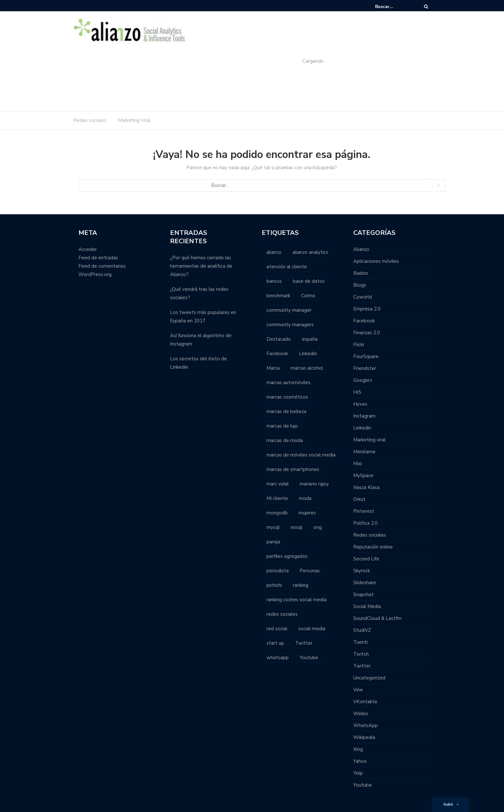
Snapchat (364, 595)
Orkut (359, 499)
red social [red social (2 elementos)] (277, 629)
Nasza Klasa (366, 487)
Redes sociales (90, 120)
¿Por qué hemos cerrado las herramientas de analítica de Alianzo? (201, 266)
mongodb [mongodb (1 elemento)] (277, 513)
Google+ (363, 380)
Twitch (361, 654)
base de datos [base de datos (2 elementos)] (309, 281)
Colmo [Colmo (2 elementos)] (308, 296)
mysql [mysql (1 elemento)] (273, 527)
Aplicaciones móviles (376, 261)
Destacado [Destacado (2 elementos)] (279, 339)
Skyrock (362, 571)
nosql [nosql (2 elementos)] (297, 527)
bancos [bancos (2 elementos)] (274, 281)
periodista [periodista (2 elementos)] (278, 571)
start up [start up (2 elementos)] (275, 643)
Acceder (88, 249)
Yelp (358, 773)
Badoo (361, 273)
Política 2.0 (365, 523)
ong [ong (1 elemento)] (318, 527)
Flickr (359, 345)
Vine (358, 690)
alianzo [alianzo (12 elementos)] (274, 252)
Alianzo (361, 249)
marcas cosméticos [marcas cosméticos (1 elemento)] (287, 397)
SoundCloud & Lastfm (377, 618)
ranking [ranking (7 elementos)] (301, 585)
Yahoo (360, 761)
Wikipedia (364, 737)
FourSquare (366, 356)
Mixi (358, 464)
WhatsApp (365, 725)
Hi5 (357, 392)
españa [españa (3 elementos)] (310, 339)
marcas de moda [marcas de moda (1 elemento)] (285, 440)
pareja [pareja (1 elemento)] (273, 542)
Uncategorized (369, 678)
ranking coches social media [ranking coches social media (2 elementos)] (297, 600)
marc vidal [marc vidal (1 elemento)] (278, 484)
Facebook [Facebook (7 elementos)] (277, 354)
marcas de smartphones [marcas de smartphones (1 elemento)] (293, 469)
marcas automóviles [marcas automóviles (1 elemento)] (288, 383)
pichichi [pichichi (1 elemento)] (274, 585)
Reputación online (373, 547)
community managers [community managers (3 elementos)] (290, 325)
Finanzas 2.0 (367, 333)
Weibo (361, 714)
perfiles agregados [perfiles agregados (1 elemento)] (287, 556)
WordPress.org (95, 274)
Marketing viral (369, 440)
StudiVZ (362, 630)
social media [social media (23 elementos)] (312, 629)
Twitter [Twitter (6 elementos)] (304, 643)
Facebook (364, 321)
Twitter (362, 666)
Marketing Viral (134, 120)
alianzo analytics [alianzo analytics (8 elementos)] (310, 252)
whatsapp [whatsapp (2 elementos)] (278, 658)
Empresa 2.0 (367, 309)
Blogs (360, 285)
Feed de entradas (98, 258)
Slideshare (365, 583)
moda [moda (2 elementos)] (305, 498)
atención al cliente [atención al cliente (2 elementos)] (287, 267)
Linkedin (362, 428)
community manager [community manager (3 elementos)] (289, 310)
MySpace (363, 475)
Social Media (367, 606)
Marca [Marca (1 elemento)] (273, 368)
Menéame (364, 452)
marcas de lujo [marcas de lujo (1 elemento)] (282, 426)
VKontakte (365, 702)
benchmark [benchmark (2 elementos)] (278, 296)
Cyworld (363, 297)
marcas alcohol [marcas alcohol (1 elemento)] (307, 368)
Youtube (363, 785)
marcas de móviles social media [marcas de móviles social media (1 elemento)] (301, 455)
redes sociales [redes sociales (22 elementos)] (282, 614)
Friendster (365, 368)
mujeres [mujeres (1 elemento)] (307, 513)
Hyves (360, 404)
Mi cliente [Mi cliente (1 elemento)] (277, 498)
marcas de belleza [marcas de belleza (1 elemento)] (286, 411)
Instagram (364, 416)
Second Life (366, 559)
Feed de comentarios (102, 266)
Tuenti (360, 642)
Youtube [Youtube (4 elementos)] (309, 658)
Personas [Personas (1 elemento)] (310, 571)
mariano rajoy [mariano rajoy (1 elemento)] (314, 484)
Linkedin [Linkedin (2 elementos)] (308, 354)
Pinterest (364, 511)
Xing (358, 749)
